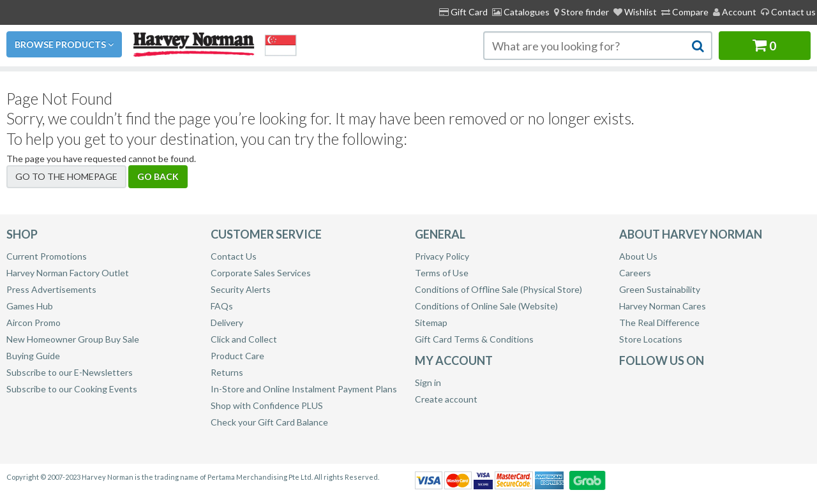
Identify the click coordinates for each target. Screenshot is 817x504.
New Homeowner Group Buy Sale (73, 339)
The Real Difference (659, 322)
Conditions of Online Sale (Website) (486, 306)
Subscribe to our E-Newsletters (70, 372)
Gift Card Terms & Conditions (474, 339)
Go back (158, 176)
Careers (635, 273)
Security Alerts (241, 289)
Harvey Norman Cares (663, 306)
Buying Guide (33, 356)
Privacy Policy (442, 256)
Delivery (227, 322)
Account (735, 12)
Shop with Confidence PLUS (267, 405)
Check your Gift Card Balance (269, 422)
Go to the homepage (66, 176)
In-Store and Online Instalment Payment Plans (304, 389)
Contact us (788, 12)
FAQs (222, 306)
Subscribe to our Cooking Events (72, 389)
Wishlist (635, 12)
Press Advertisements (51, 289)
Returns (227, 372)
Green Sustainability (660, 289)
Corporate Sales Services (261, 273)
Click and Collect (244, 339)
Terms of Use (442, 273)
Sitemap (431, 322)
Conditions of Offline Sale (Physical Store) (498, 289)
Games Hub (30, 306)
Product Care (237, 356)
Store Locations (651, 339)
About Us (638, 256)
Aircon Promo (34, 322)
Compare (685, 12)
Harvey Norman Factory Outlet (68, 273)
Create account (446, 399)
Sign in (428, 382)
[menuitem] (581, 12)
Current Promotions (47, 256)
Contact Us (234, 256)
